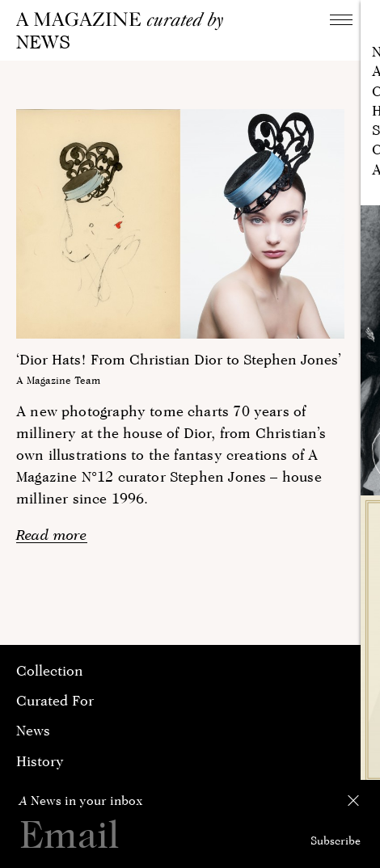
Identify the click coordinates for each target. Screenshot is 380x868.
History (40, 761)
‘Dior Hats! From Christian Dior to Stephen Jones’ (179, 359)
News (33, 730)
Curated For (55, 700)
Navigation (345, 19)
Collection (50, 670)
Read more (52, 535)
